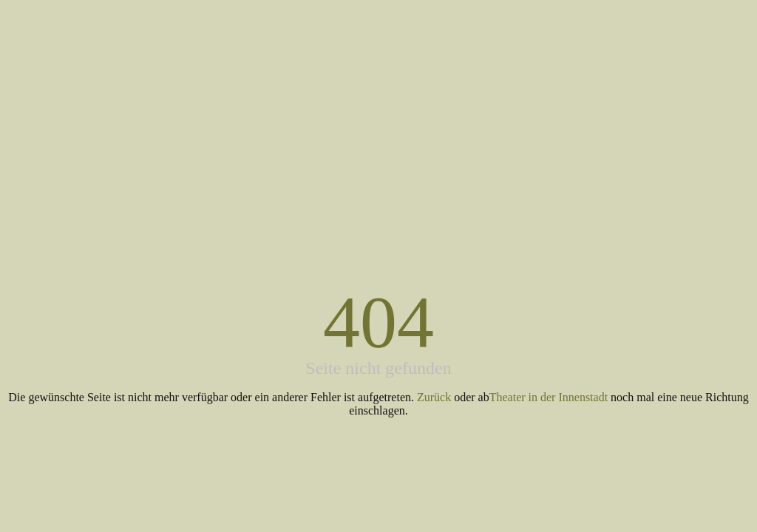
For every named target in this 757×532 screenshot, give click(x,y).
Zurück (434, 397)
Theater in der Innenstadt (549, 397)
